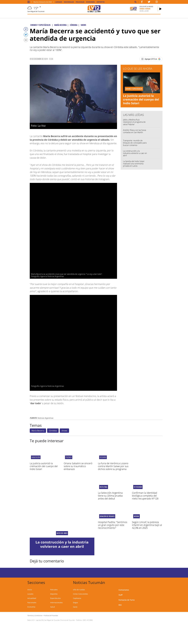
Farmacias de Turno (127, 600)
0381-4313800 (88, 620)
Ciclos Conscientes (80, 594)
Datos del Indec (62, 533)
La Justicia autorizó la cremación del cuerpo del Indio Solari (141, 99)
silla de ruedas (79, 590)
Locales (59, 2)
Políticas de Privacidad (51, 615)
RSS (120, 605)
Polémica (69, 457)
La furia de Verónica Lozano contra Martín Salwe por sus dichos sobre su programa (113, 466)
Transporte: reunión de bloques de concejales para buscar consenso (135, 143)
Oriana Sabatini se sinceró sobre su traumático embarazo (78, 466)
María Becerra (38, 431)
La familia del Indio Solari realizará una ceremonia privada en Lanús (134, 164)
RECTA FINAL (104, 487)
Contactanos (124, 590)
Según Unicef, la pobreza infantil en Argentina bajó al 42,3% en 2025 (147, 525)
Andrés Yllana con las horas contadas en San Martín (135, 131)
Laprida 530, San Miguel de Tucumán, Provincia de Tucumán (55, 620)
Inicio (30, 590)
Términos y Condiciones (35, 615)
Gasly (75, 607)
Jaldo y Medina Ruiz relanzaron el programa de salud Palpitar (134, 122)
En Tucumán (138, 487)
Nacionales (69, 2)
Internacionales (56, 603)
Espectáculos (55, 598)
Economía (90, 2)
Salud (53, 607)
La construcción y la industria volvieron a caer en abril (135, 153)
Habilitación (36, 457)
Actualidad (32, 598)
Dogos (75, 603)
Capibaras (77, 598)
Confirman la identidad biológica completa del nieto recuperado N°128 (145, 496)
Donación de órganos (107, 516)
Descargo (103, 457)
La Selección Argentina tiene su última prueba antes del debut (110, 496)
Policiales (80, 2)
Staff (120, 595)
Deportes (101, 2)
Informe (137, 516)
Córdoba (53, 431)
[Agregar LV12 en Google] (151, 59)
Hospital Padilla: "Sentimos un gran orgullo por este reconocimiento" (113, 525)
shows (64, 431)
